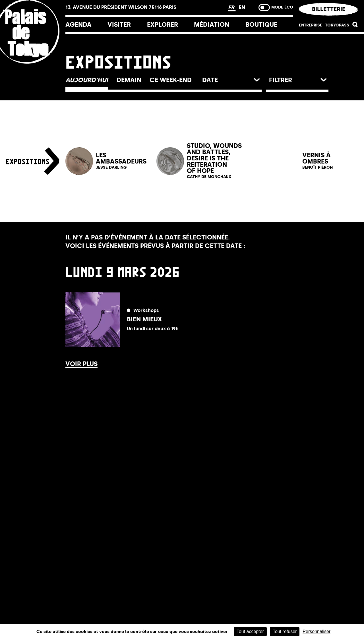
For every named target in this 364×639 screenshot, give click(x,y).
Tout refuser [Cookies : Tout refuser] (285, 631)
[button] (355, 26)
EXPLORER (163, 25)
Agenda (78, 25)
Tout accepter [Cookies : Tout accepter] (250, 631)
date (210, 80)
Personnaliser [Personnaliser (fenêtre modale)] (317, 632)
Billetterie (329, 9)
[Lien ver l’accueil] (33, 69)
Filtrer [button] (281, 80)
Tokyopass (337, 25)
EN (242, 7)
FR (232, 7)
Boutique (261, 25)
